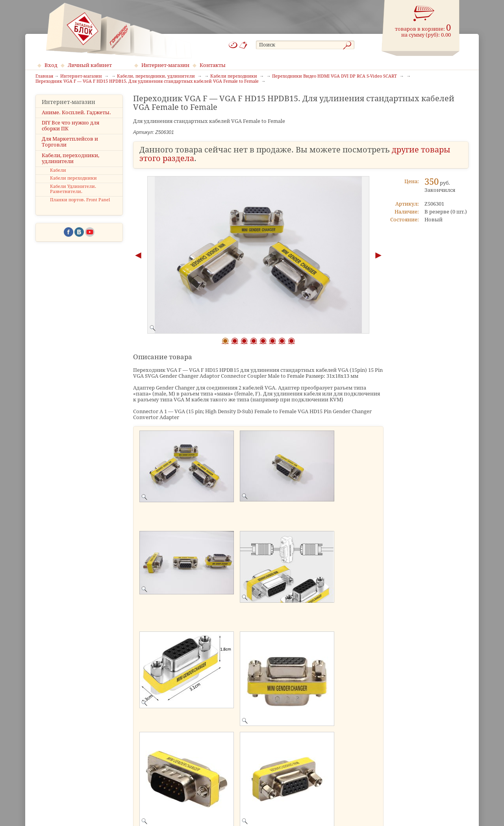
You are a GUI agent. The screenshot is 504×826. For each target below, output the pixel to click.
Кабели (58, 170)
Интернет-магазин (165, 65)
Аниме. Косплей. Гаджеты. (76, 112)
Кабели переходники (73, 178)
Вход (51, 65)
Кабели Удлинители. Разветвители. (73, 189)
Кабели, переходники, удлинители (70, 158)
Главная (44, 76)
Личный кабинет (90, 65)
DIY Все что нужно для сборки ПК (70, 126)
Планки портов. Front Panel (80, 200)
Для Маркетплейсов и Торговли (70, 142)
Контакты (213, 65)
